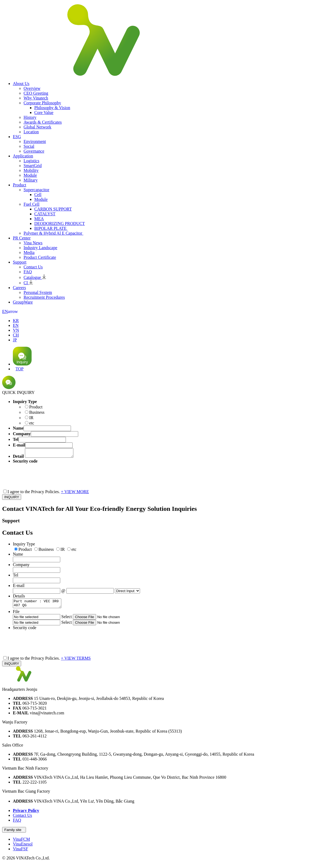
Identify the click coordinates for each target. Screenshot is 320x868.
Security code (25, 631)
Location (31, 132)
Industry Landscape (40, 248)
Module (30, 175)
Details (19, 598)
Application (23, 156)
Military (31, 180)
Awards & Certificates (43, 122)
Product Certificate (40, 257)
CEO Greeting (36, 93)
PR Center (22, 238)
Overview (32, 88)
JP (15, 340)
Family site (14, 833)
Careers (19, 288)
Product (20, 185)
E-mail (19, 587)
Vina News (33, 243)
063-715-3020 (35, 706)
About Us (21, 84)
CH (16, 335)
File (16, 615)
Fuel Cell (31, 204)
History (30, 117)
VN (16, 330)
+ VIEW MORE (75, 493)
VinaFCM (21, 842)
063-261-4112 (35, 739)
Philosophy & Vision (52, 108)
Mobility (31, 170)
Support (20, 262)
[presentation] (54, 476)
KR (16, 321)
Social (29, 146)
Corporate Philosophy (42, 103)
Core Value (44, 112)
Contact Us (33, 267)
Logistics (31, 161)
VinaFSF (20, 852)
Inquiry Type (24, 546)
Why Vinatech (36, 98)
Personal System (38, 292)
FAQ (28, 272)
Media (29, 252)
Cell (38, 195)
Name (18, 556)
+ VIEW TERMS (76, 661)
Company (21, 566)
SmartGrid (33, 166)
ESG (17, 137)
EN (10, 311)
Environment (35, 141)
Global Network (37, 127)
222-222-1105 (35, 785)
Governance (34, 151)
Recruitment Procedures (44, 297)
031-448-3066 (35, 762)
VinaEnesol (23, 847)
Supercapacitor (36, 190)
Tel (16, 577)
